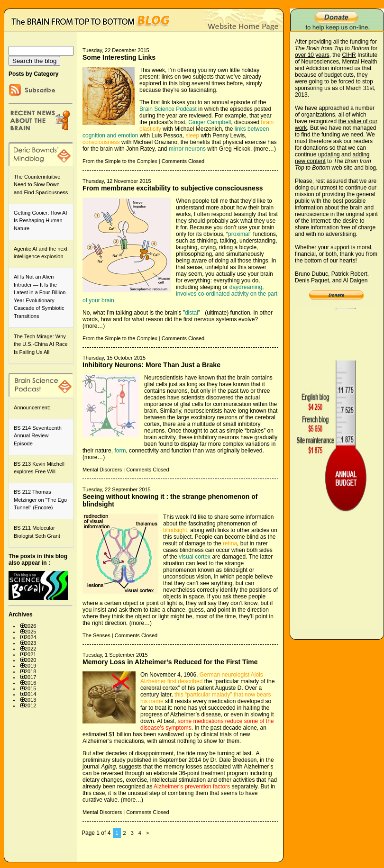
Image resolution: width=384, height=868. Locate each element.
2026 (30, 626)
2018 (30, 671)
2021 (30, 654)
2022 (30, 649)
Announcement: (32, 407)
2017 (30, 677)
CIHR (349, 55)
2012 (30, 705)
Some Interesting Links (119, 57)
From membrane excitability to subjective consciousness (173, 188)
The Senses (96, 635)
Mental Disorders (102, 470)
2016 (30, 683)
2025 (30, 632)
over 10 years (312, 55)
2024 (30, 637)
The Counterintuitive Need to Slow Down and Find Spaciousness (41, 185)
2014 (30, 694)
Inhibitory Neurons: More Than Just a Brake (151, 365)
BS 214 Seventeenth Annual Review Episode (38, 436)
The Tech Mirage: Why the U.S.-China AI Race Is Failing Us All (41, 344)
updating (329, 154)
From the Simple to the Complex (120, 161)
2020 (30, 660)
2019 (30, 666)
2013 (30, 700)
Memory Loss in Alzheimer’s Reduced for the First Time (170, 662)
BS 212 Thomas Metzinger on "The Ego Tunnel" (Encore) (40, 500)
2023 (30, 643)
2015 (30, 688)
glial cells (156, 384)
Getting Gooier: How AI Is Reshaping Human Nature (41, 221)
